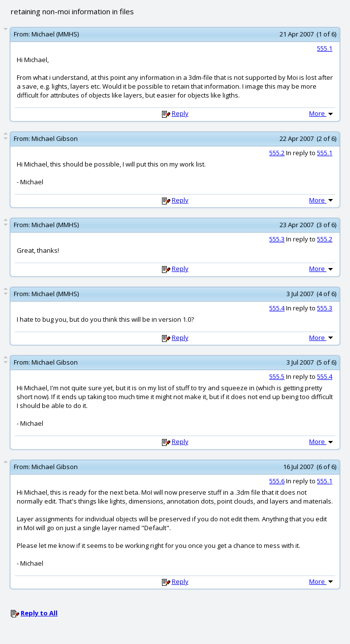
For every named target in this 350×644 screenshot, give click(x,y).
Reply (180, 113)
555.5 (277, 376)
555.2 (277, 153)
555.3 (277, 239)
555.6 (277, 481)
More (322, 113)
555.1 (325, 48)
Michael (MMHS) (55, 34)
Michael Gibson (55, 138)
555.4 (277, 308)
